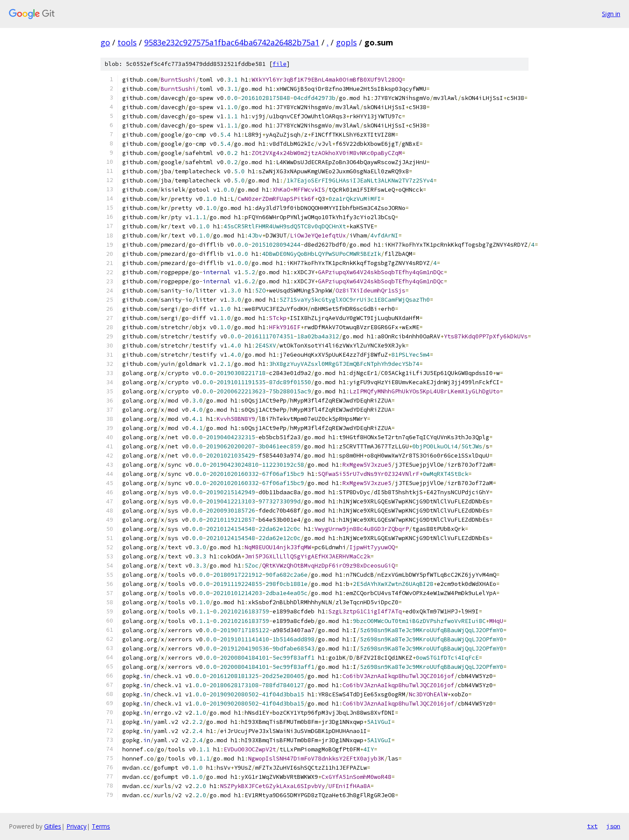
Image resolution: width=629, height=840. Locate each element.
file (280, 64)
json (613, 826)
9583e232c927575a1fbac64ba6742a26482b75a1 (232, 42)
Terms (101, 826)
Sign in (611, 14)
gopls (346, 42)
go (105, 42)
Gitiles (53, 826)
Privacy (76, 826)
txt (592, 826)
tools (127, 42)
